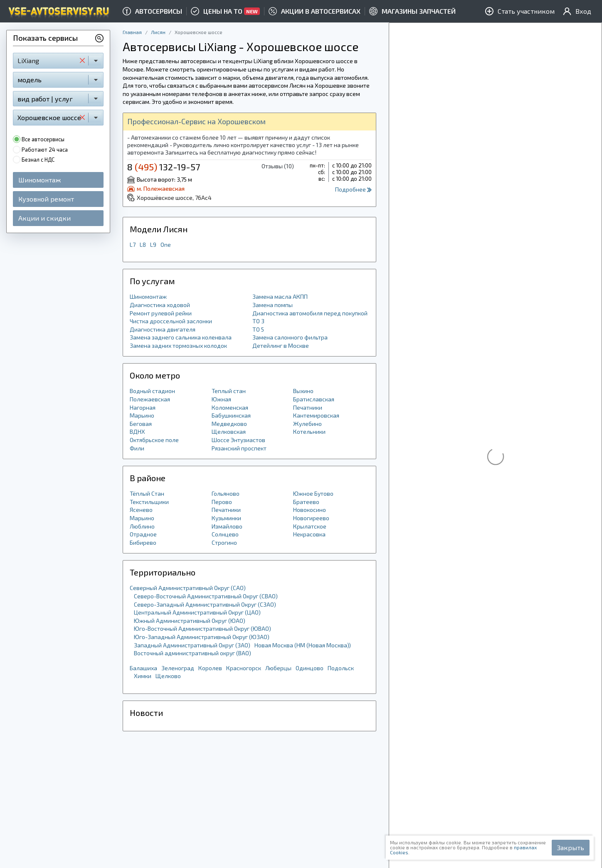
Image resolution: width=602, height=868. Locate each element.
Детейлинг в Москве (281, 345)
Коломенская (230, 407)
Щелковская (229, 432)
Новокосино (310, 510)
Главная (132, 32)
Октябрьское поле (154, 440)
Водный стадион (152, 391)
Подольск (341, 668)
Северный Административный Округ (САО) (188, 588)
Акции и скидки (44, 218)
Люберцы (278, 668)
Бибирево (143, 542)
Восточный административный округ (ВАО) (192, 653)
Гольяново (226, 493)
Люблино (142, 526)
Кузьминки (226, 518)
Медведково (229, 424)
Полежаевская (150, 399)
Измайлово (227, 526)
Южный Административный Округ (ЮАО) (190, 621)
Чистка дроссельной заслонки (171, 321)
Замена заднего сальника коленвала (181, 337)
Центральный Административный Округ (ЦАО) (197, 612)
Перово (222, 502)
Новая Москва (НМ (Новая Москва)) (303, 645)
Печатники (308, 407)
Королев (210, 668)
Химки (143, 676)
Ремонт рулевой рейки (161, 313)
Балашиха (143, 668)
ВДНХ (137, 432)
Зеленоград (178, 668)
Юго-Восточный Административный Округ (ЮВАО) (202, 628)
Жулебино (307, 424)
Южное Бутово (313, 493)
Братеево (306, 502)
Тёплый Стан (147, 493)
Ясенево (141, 510)
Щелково (168, 676)
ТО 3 (258, 321)
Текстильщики (149, 502)
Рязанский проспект (239, 448)
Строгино (224, 542)
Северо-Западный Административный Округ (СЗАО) (205, 604)
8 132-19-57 (164, 167)
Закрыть (571, 847)
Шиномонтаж (39, 180)
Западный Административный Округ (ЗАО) (192, 645)
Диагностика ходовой (160, 305)
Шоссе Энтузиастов (238, 440)
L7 (133, 245)
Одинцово (310, 668)
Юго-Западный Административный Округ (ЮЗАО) (202, 637)
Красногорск (244, 668)
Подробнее (353, 189)
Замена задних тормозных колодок (178, 345)
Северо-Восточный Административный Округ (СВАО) (206, 596)
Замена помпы (273, 305)
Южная (221, 399)
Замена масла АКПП (280, 296)
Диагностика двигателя (163, 329)
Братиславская (314, 399)
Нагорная (143, 407)
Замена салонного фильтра (290, 337)
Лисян (158, 32)
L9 (153, 245)
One (166, 245)
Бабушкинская (231, 415)
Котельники (309, 432)
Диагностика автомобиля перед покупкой (310, 313)
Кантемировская (316, 415)
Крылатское (310, 526)
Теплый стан (229, 391)
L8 (143, 245)
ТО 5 (258, 329)
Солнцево (225, 534)
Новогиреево (311, 518)
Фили (137, 448)
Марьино (142, 415)
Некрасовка (309, 534)
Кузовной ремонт (46, 199)
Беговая (141, 424)
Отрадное (143, 534)
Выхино (303, 391)
